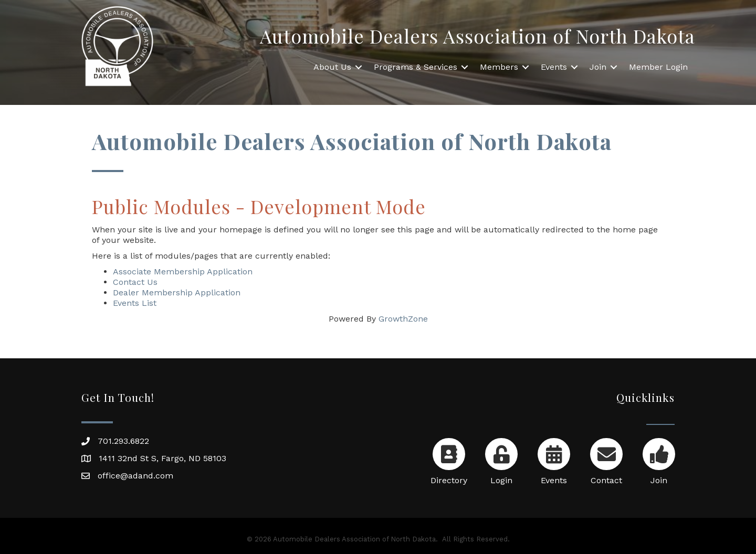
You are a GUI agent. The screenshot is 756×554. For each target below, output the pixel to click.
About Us (332, 67)
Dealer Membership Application (177, 292)
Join (598, 67)
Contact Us (135, 282)
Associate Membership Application (183, 271)
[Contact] (606, 459)
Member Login (658, 67)
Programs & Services (416, 67)
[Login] (501, 459)
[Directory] (449, 459)
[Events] (554, 459)
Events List (135, 303)
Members (499, 67)
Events (554, 67)
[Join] (659, 459)
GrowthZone (403, 319)
